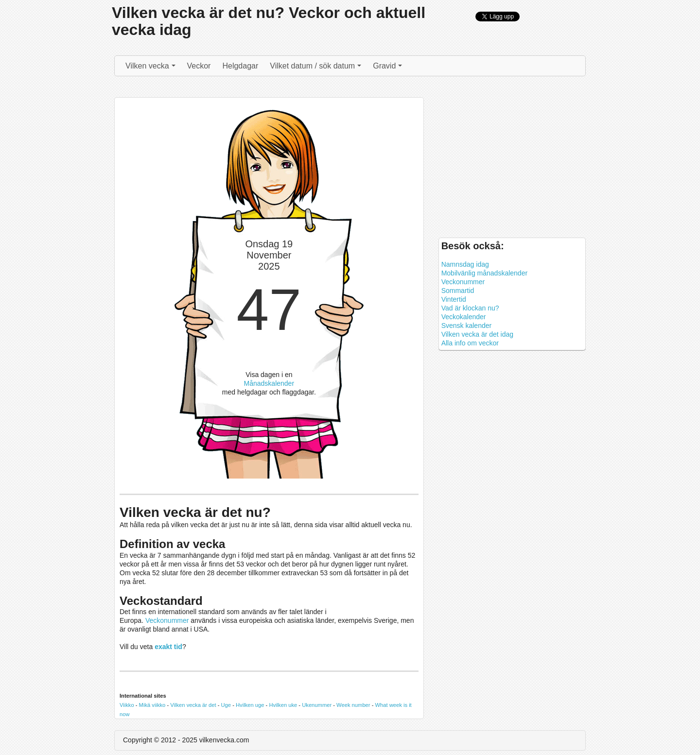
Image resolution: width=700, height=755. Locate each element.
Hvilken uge (250, 705)
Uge (226, 705)
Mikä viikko (152, 705)
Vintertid (454, 299)
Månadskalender (269, 383)
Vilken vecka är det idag (477, 334)
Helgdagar (240, 66)
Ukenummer (317, 705)
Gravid (389, 68)
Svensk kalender (467, 326)
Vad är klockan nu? (470, 308)
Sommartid (458, 291)
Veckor (199, 66)
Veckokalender (464, 317)
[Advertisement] (512, 159)
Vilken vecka (152, 68)
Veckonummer (167, 620)
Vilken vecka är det (193, 705)
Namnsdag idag (465, 264)
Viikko (127, 705)
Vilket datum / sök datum (317, 68)
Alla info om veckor (470, 343)
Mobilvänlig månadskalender (484, 273)
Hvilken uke (283, 705)
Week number (353, 705)
